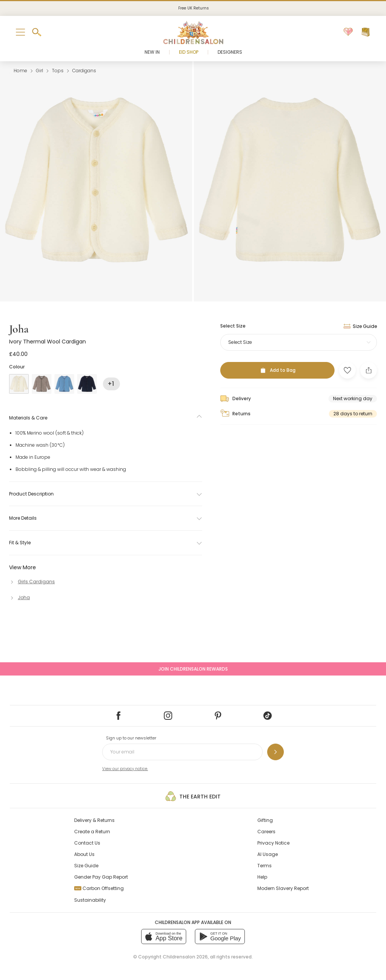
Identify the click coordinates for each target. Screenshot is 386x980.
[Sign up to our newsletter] (275, 752)
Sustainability (90, 900)
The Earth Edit (193, 796)
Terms (265, 866)
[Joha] (19, 597)
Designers (230, 52)
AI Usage (268, 854)
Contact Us (87, 843)
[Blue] (64, 384)
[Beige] (42, 384)
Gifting (265, 820)
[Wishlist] (348, 32)
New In (152, 52)
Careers (266, 832)
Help (262, 877)
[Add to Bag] (277, 370)
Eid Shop (189, 52)
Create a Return (92, 832)
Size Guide (86, 866)
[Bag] (366, 32)
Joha (19, 329)
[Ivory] (19, 384)
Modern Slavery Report (283, 888)
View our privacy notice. (125, 769)
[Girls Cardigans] (32, 582)
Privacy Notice (273, 843)
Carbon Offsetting (99, 888)
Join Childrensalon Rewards (193, 669)
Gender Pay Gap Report (101, 877)
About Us (84, 854)
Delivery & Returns (94, 820)
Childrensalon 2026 (185, 957)
